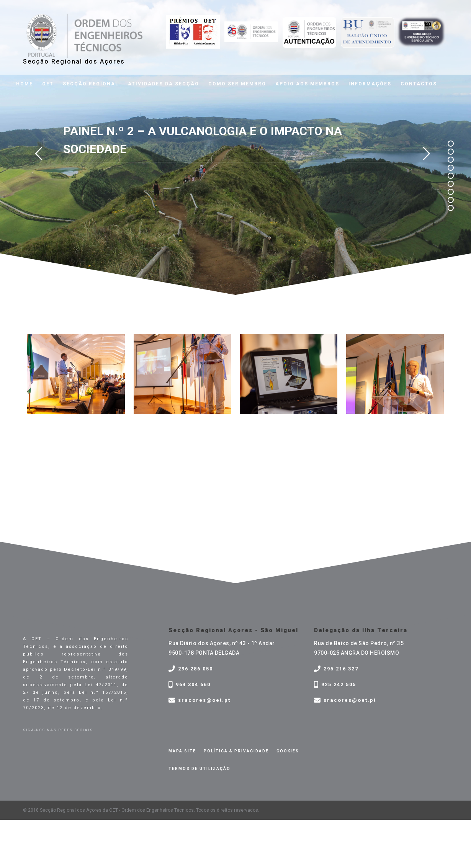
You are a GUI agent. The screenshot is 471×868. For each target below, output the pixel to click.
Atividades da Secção (164, 84)
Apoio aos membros (307, 84)
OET (48, 84)
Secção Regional (91, 84)
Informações (370, 84)
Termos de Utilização (200, 769)
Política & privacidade (236, 751)
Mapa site (182, 751)
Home (25, 84)
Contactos (419, 84)
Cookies (288, 751)
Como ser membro (237, 84)
